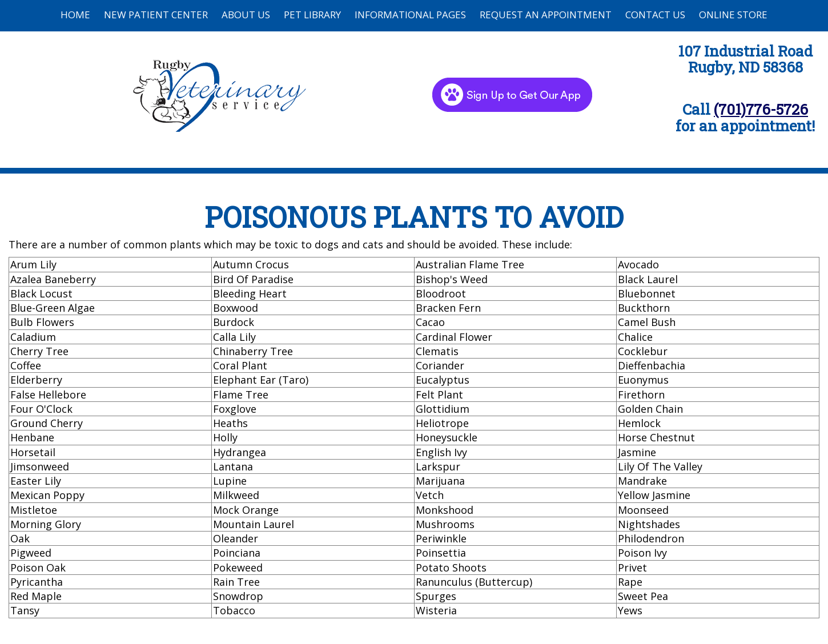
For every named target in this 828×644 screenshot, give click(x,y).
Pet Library (312, 15)
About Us (246, 15)
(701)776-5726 (761, 109)
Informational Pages (410, 15)
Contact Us (655, 15)
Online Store (733, 15)
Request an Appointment (546, 15)
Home (75, 15)
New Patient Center (156, 15)
